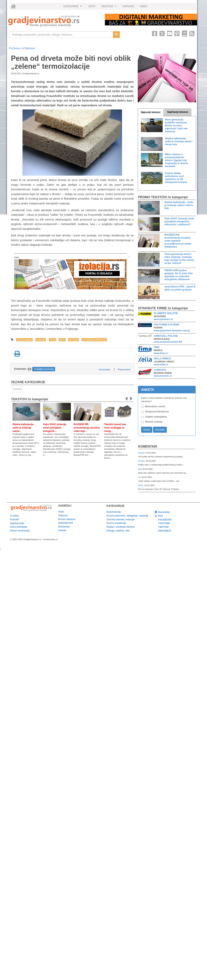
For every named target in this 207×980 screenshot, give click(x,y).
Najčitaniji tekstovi (178, 112)
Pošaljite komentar (44, 369)
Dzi (140, 477)
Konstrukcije (114, 512)
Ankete (62, 530)
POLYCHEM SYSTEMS (167, 325)
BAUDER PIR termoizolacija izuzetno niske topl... (87, 428)
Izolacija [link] (17, 389)
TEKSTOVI (109, 7)
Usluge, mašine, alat (118, 531)
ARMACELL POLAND (166, 336)
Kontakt (14, 520)
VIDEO (144, 6)
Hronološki (104, 370)
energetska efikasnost (94, 340)
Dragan (142, 453)
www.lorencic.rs (163, 376)
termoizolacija (24, 340)
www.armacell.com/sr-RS (168, 342)
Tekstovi (30, 48)
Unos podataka (19, 527)
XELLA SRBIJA (162, 359)
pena (52, 340)
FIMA (157, 347)
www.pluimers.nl (163, 319)
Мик (140, 469)
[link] (54, 21)
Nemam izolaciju (154, 422)
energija (74, 340)
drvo (62, 340)
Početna (15, 48)
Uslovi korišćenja (20, 531)
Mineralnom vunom (155, 406)
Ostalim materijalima (156, 417)
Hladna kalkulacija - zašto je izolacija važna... (24, 428)
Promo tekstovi (67, 519)
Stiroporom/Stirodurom (157, 412)
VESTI (92, 6)
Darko (141, 485)
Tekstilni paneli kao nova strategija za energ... (115, 428)
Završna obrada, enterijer (121, 520)
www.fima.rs (161, 353)
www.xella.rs (161, 365)
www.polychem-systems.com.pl (172, 331)
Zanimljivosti (66, 523)
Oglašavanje (17, 523)
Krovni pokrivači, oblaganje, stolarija (127, 516)
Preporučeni (124, 370)
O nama (14, 516)
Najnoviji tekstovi (151, 112)
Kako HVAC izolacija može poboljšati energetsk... (55, 428)
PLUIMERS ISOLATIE (166, 313)
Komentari (148, 446)
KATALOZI (128, 6)
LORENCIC (160, 370)
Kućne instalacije (116, 523)
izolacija (41, 340)
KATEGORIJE (73, 7)
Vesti (61, 512)
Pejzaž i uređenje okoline (121, 527)
